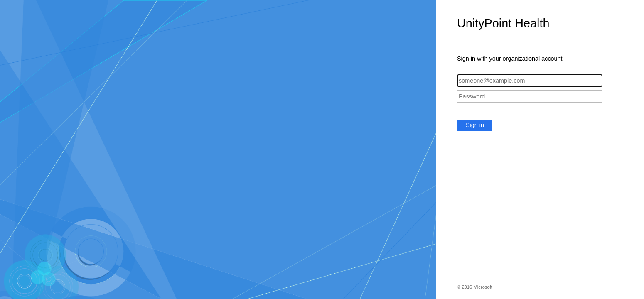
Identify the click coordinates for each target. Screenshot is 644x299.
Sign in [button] (475, 125)
